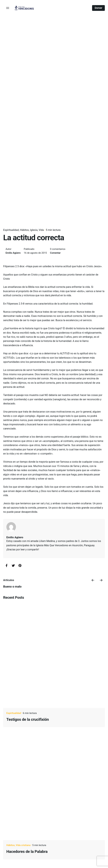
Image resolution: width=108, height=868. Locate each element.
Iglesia (34, 230)
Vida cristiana (23, 845)
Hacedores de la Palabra (27, 852)
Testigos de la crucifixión (28, 719)
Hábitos (24, 230)
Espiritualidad (11, 230)
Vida (41, 230)
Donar (98, 8)
